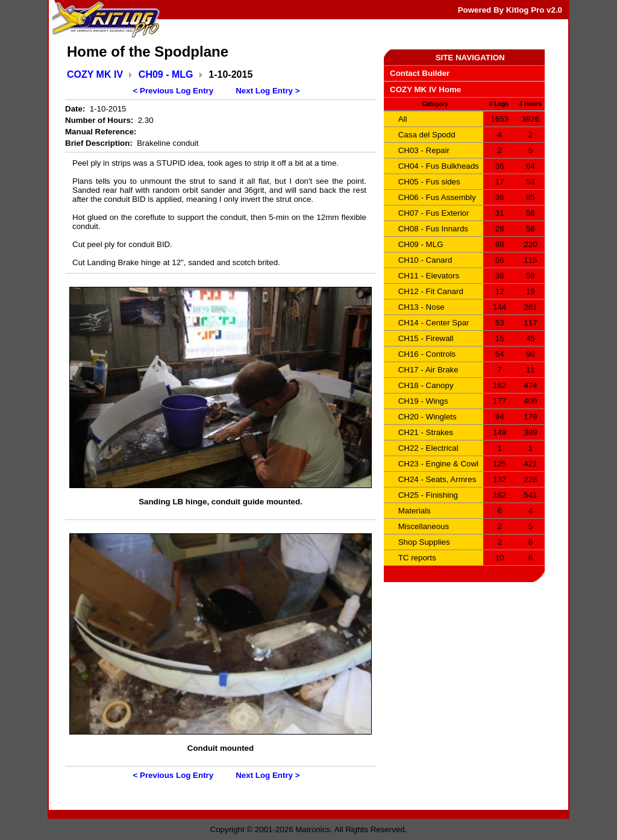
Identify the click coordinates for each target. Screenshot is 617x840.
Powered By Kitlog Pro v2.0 (510, 10)
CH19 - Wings (423, 401)
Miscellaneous (424, 526)
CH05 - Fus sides (429, 182)
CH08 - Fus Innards (433, 229)
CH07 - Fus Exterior (434, 213)
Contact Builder (420, 73)
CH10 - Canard (425, 260)
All (403, 119)
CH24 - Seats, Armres (437, 479)
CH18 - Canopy (426, 385)
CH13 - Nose (421, 307)
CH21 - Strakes (426, 432)
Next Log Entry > (268, 91)
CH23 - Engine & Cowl (438, 464)
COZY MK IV (95, 74)
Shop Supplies (424, 542)
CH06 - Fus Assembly (437, 197)
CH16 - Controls (427, 354)
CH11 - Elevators (429, 276)
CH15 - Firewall (426, 338)
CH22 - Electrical (428, 448)
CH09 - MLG (166, 74)
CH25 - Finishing (428, 495)
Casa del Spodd (427, 135)
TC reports (417, 558)
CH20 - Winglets (428, 417)
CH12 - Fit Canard (431, 291)
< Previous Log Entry (174, 91)
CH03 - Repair (424, 150)
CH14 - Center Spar (434, 323)
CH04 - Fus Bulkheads (439, 166)
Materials (415, 511)
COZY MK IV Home (425, 89)
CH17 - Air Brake (428, 370)
